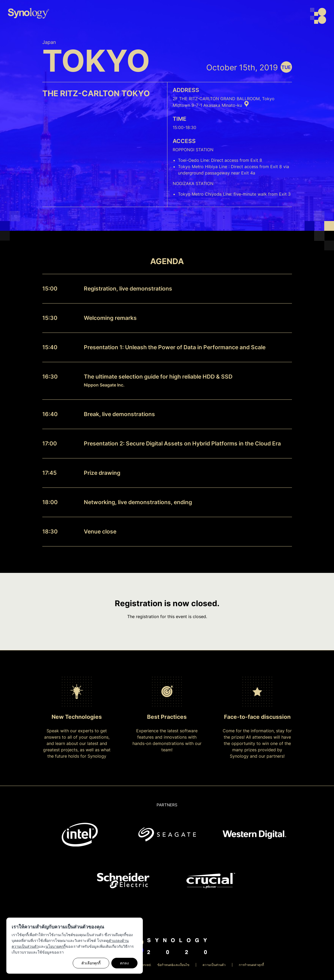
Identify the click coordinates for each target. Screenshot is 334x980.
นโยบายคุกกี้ (56, 946)
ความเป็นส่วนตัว (214, 965)
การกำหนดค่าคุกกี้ (251, 965)
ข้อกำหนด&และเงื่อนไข (173, 965)
